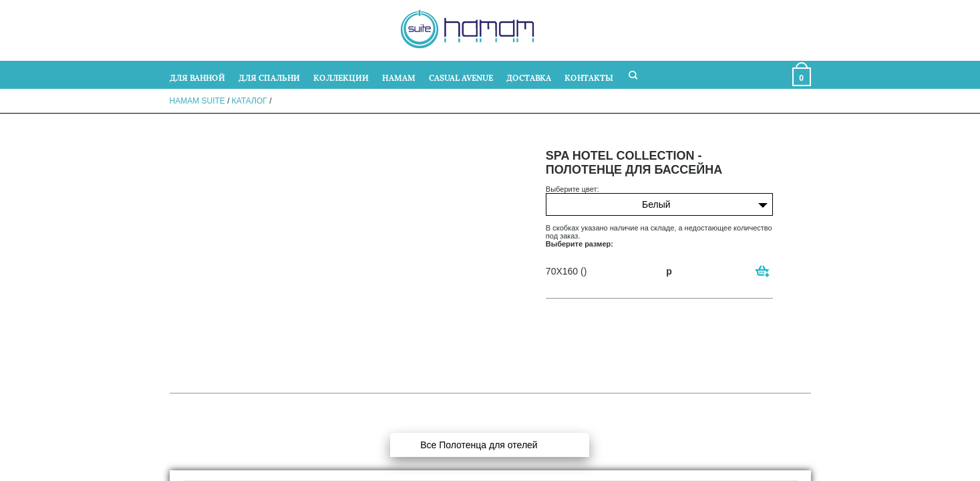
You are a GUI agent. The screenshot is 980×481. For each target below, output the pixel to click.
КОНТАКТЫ (589, 77)
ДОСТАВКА (529, 77)
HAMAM (399, 77)
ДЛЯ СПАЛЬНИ (269, 77)
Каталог (250, 101)
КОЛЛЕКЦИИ (341, 77)
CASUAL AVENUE (461, 77)
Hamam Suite (197, 101)
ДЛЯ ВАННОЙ (197, 77)
